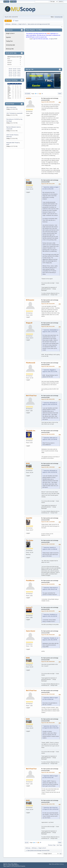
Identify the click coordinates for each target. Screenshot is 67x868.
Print (60, 94)
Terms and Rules (55, 864)
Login (31, 39)
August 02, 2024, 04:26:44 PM (48, 366)
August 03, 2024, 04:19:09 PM (48, 584)
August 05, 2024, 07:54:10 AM (48, 694)
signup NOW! (54, 39)
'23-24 (15, 69)
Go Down (27, 94)
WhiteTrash (9, 137)
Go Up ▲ (62, 864)
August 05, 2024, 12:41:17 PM (48, 804)
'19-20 (19, 70)
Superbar (8, 37)
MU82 (8, 144)
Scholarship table (59, 17)
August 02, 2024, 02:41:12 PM (48, 184)
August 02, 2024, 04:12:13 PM (48, 326)
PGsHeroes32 (31, 363)
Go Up (27, 843)
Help (50, 864)
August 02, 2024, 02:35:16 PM (48, 102)
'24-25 (10, 69)
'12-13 (10, 76)
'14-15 (15, 74)
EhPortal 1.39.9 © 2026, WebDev (10, 864)
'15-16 (10, 74)
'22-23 (19, 69)
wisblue (29, 98)
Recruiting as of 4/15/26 (13, 119)
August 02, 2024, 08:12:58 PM (48, 434)
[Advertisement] (43, 54)
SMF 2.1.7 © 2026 (7, 865)
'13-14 (19, 74)
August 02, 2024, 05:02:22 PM (48, 399)
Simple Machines (15, 865)
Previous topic (52, 845)
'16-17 (19, 72)
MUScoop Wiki (10, 49)
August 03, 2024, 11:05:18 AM (48, 467)
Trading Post (9, 41)
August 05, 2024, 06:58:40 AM (48, 662)
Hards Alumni (13, 107)
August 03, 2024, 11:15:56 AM (48, 522)
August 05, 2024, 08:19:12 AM (48, 723)
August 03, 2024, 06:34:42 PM (48, 611)
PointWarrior (30, 581)
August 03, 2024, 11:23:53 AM (48, 544)
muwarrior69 (19, 113)
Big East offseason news (13, 127)
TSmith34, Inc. (31, 431)
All (42, 94)
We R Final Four (31, 396)
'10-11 (19, 76)
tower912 (29, 518)
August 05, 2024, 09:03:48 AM (48, 772)
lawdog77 (29, 607)
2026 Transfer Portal (12, 135)
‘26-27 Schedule (11, 113)
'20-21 (15, 70)
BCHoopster (30, 300)
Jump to (39, 854)
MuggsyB (29, 323)
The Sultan (30, 540)
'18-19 (10, 72)
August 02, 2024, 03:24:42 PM (48, 304)
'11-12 (15, 76)
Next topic (59, 845)
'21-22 (10, 70)
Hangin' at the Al (10, 33)
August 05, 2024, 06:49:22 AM (48, 635)
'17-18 (15, 72)
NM (7, 107)
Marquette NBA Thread (12, 143)
